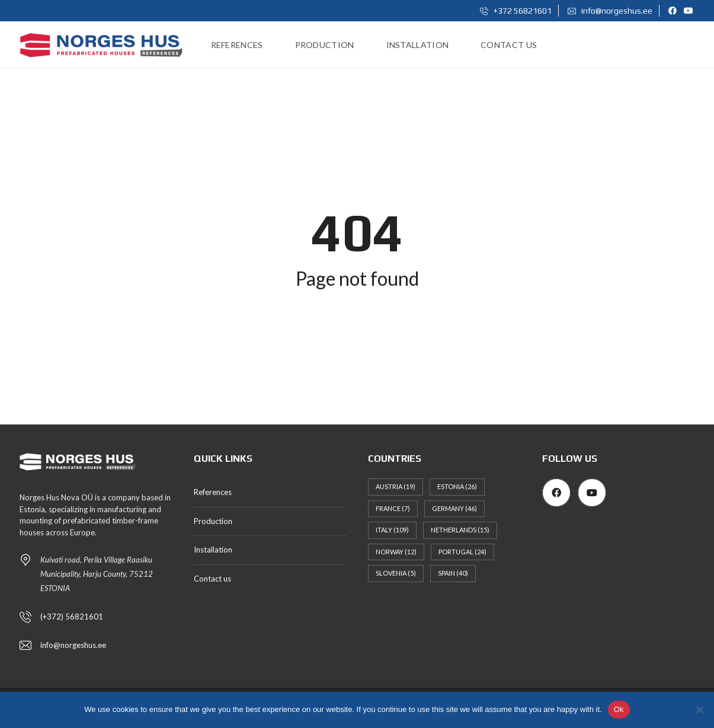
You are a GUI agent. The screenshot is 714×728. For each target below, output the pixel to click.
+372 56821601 (516, 11)
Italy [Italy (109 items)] (392, 530)
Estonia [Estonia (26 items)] (457, 486)
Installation (213, 550)
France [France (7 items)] (393, 508)
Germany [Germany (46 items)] (454, 508)
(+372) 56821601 (72, 617)
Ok (619, 709)
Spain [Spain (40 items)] (453, 573)
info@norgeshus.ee (610, 11)
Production (213, 521)
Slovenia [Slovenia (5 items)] (396, 573)
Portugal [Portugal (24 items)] (462, 552)
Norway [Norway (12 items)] (396, 552)
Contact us (212, 579)
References (213, 492)
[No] (699, 710)
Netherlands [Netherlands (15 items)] (460, 530)
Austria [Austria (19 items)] (396, 486)
